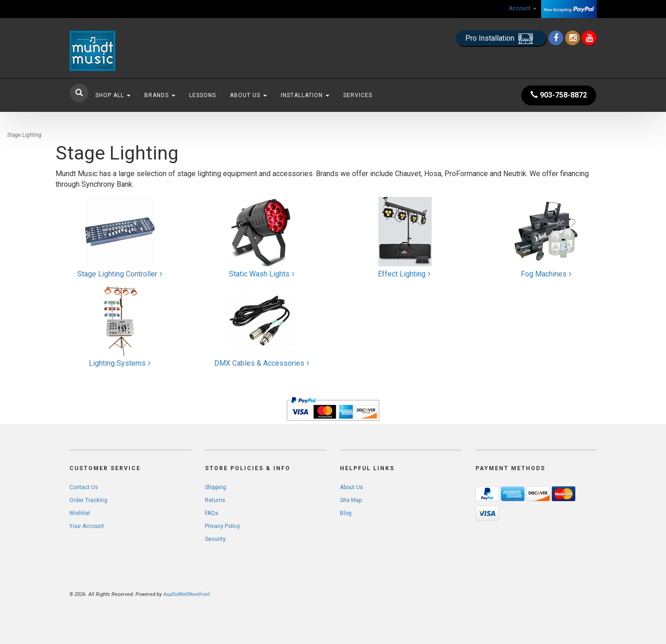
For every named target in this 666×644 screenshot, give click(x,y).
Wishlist (80, 513)
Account (523, 8)
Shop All (113, 95)
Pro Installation (501, 39)
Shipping (216, 487)
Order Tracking (88, 500)
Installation (305, 95)
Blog (346, 513)
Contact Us (84, 487)
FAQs (212, 513)
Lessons (203, 95)
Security (215, 539)
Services (358, 95)
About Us (248, 95)
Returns (215, 500)
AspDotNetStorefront (186, 594)
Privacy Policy (222, 526)
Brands (160, 95)
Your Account (87, 526)
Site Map (351, 500)
